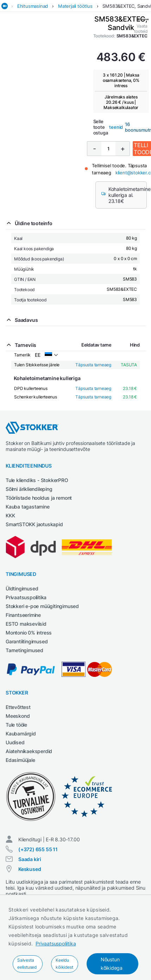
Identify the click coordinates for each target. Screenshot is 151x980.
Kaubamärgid (21, 734)
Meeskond (18, 716)
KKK (10, 515)
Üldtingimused (22, 588)
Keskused (30, 869)
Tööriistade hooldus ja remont (39, 498)
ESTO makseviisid (26, 624)
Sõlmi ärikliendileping (29, 489)
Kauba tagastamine (28, 507)
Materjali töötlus (75, 6)
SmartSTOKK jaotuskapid (34, 524)
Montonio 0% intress (29, 633)
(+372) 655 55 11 (38, 849)
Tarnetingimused (24, 650)
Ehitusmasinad (33, 6)
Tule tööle (16, 725)
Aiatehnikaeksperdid (29, 751)
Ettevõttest (18, 707)
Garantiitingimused (27, 641)
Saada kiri (30, 859)
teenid (116, 127)
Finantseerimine (23, 615)
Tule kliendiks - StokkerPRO (37, 480)
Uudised (15, 742)
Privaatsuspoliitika (56, 943)
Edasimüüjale (20, 760)
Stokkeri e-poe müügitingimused (42, 606)
